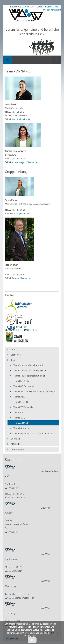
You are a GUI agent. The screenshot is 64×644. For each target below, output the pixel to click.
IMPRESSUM (28, 7)
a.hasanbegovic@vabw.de (25, 162)
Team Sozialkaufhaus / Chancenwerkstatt (34, 433)
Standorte (16, 355)
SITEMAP (15, 7)
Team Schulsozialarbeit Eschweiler (30, 370)
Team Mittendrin (22, 428)
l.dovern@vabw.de (21, 119)
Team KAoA (19, 397)
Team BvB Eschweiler (24, 386)
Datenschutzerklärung (47, 7)
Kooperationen (18, 449)
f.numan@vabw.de (21, 278)
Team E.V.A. (19, 418)
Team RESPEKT (21, 402)
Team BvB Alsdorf (22, 381)
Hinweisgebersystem (51, 10)
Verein (14, 349)
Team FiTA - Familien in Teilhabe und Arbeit (34, 391)
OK (32, 640)
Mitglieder (16, 444)
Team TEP (18, 412)
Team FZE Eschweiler (24, 407)
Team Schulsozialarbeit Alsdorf (28, 365)
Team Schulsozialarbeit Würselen (29, 376)
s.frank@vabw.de (20, 213)
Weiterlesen (30, 636)
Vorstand (15, 439)
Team (14, 360)
